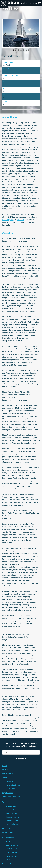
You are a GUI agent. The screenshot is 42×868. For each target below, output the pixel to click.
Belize (8, 860)
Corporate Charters (13, 820)
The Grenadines (12, 856)
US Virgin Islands (12, 845)
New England (10, 842)
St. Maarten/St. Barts (14, 852)
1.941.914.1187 (35, 3)
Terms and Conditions (11, 797)
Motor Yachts (11, 788)
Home (5, 766)
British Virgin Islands (13, 849)
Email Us (24, 3)
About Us (6, 828)
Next (36, 34)
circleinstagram (9, 3)
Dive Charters (11, 806)
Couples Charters (12, 817)
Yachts (5, 777)
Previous (6, 34)
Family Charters (11, 813)
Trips (4, 802)
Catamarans (10, 781)
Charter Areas (8, 838)
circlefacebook (12, 3)
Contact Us (7, 864)
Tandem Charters (12, 824)
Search (5, 770)
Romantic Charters (13, 810)
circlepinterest (18, 3)
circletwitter (15, 3)
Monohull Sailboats (13, 785)
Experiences (7, 793)
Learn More (22, 758)
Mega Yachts (8, 773)
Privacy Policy (8, 832)
